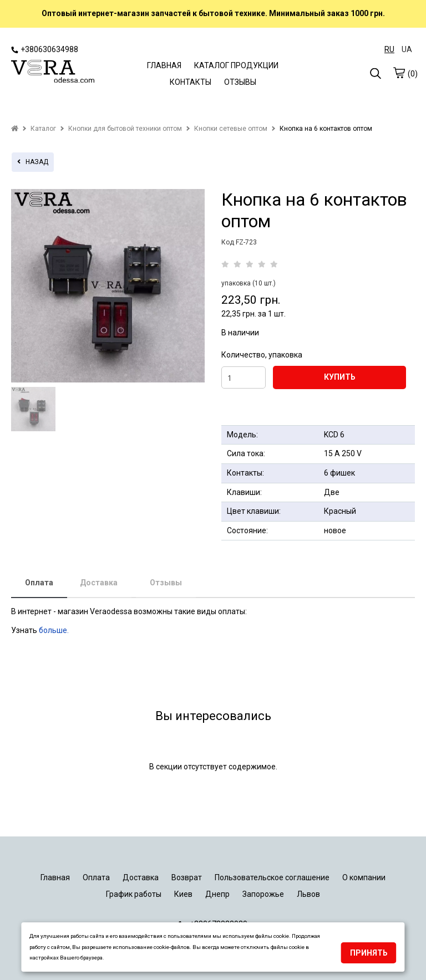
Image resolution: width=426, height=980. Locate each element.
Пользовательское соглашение (272, 877)
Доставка (99, 583)
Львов (308, 894)
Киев (183, 894)
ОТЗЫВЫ (240, 82)
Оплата (39, 583)
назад (33, 162)
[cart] (399, 73)
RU (389, 49)
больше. (55, 630)
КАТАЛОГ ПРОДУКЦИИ (236, 65)
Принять (369, 953)
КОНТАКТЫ (191, 82)
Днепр (217, 894)
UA (407, 49)
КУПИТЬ (340, 377)
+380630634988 (45, 49)
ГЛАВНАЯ (164, 65)
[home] (15, 129)
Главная (55, 877)
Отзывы (166, 583)
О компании (364, 877)
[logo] (53, 73)
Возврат (187, 877)
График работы (134, 894)
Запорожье (263, 894)
